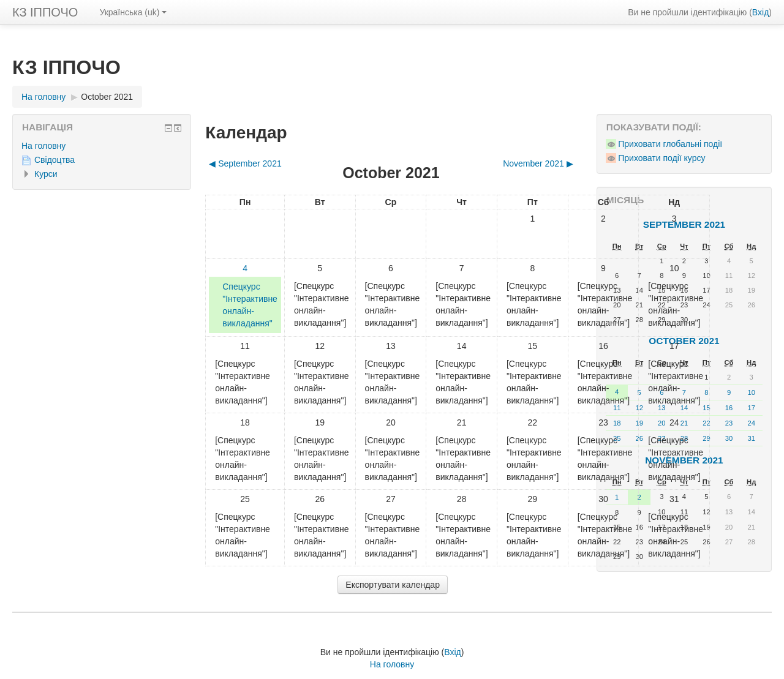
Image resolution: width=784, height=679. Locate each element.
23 (729, 423)
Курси (46, 174)
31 (751, 438)
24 (751, 423)
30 (729, 438)
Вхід (760, 12)
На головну (43, 146)
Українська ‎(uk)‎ (133, 12)
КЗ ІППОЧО (45, 12)
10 (751, 392)
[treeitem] (102, 146)
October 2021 (107, 97)
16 (729, 408)
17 (751, 408)
